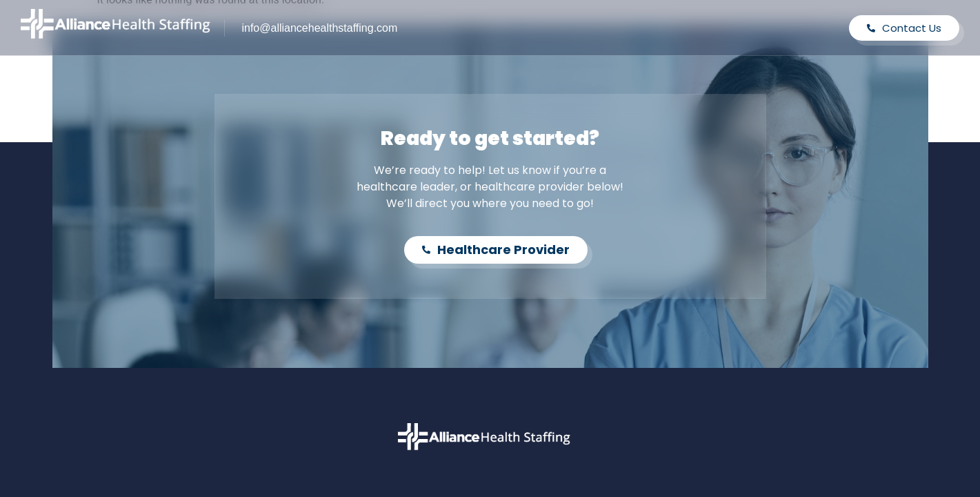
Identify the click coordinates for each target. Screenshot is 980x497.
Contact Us (904, 28)
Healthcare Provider (496, 250)
